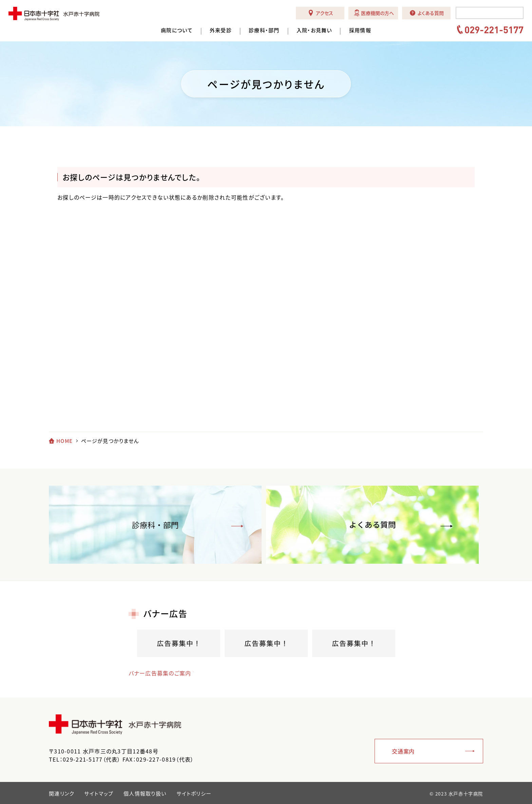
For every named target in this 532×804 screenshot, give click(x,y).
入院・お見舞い (314, 30)
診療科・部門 (264, 30)
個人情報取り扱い (145, 793)
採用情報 (360, 30)
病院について (177, 30)
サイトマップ (99, 793)
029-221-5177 (494, 30)
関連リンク (61, 793)
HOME (64, 441)
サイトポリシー (194, 793)
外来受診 (221, 30)
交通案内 (403, 751)
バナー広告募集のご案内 (160, 673)
